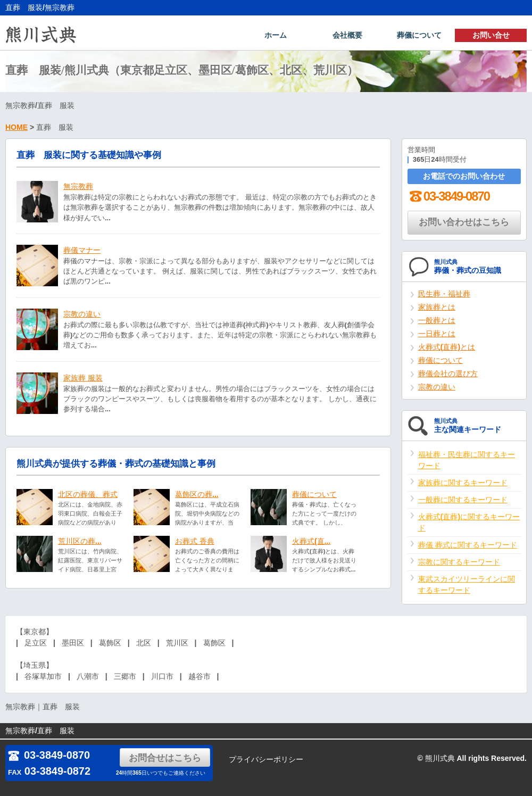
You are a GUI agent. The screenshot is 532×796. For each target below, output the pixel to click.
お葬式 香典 (195, 542)
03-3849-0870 (448, 197)
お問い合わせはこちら (464, 223)
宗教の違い (82, 315)
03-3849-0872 (49, 771)
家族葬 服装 (83, 379)
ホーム (276, 35)
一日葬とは (437, 335)
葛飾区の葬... (197, 495)
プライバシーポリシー (266, 759)
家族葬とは (437, 308)
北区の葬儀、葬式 (88, 495)
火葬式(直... (311, 542)
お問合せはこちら (165, 758)
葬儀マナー (82, 251)
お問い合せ (491, 35)
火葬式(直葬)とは (447, 348)
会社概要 (347, 35)
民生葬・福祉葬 (444, 295)
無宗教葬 (78, 187)
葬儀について (419, 35)
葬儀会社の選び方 (448, 375)
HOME (16, 128)
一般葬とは (437, 321)
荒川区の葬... (80, 542)
